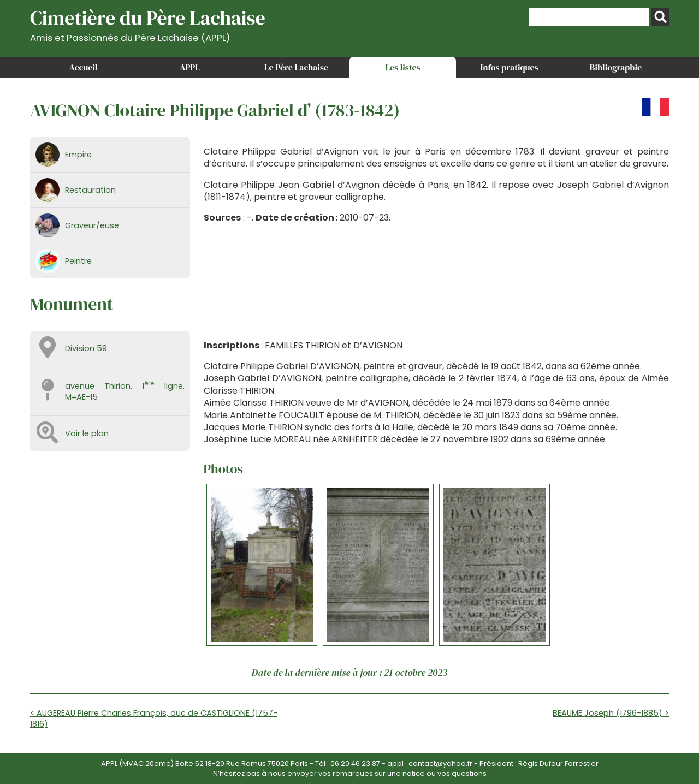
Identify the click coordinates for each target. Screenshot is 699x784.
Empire (78, 155)
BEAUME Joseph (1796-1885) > (611, 713)
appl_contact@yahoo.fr (430, 764)
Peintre (78, 261)
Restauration (90, 190)
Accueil (84, 67)
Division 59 (86, 348)
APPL (190, 67)
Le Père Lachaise (296, 67)
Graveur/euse (92, 225)
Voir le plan (87, 433)
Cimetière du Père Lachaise (148, 24)
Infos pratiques (509, 67)
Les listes (402, 67)
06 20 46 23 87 (355, 764)
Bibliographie (616, 67)
